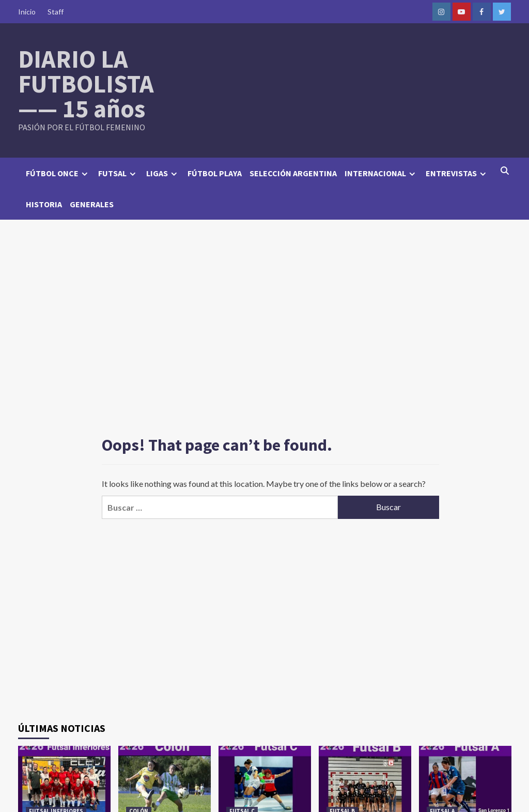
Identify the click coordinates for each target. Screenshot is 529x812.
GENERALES (92, 204)
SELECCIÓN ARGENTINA (293, 173)
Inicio (27, 12)
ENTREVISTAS (457, 173)
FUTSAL (118, 173)
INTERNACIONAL (381, 173)
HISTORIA (44, 204)
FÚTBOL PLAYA (215, 173)
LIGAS (163, 173)
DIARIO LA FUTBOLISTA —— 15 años (86, 84)
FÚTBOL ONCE (58, 173)
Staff (56, 12)
